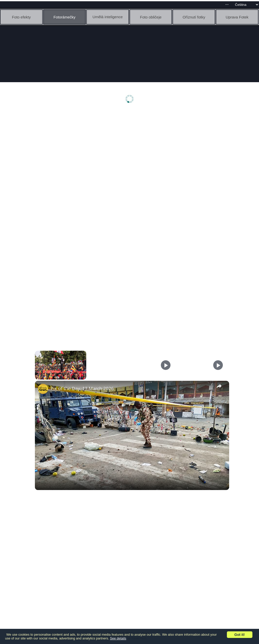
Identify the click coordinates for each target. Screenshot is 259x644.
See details (118, 638)
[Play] (166, 365)
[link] (43, 389)
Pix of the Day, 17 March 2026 (82, 388)
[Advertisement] (131, 151)
